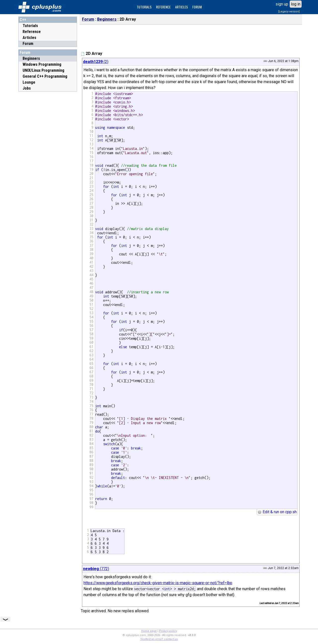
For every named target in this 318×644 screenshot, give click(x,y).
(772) (96, 569)
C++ (23, 20)
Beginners (107, 19)
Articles (29, 38)
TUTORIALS (144, 7)
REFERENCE (163, 7)
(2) (96, 62)
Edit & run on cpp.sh (277, 512)
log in (296, 4)
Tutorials (30, 26)
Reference (32, 32)
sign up (282, 4)
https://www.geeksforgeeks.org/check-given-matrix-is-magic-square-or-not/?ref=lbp (158, 583)
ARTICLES (181, 7)
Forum (28, 44)
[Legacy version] (289, 12)
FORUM (197, 7)
